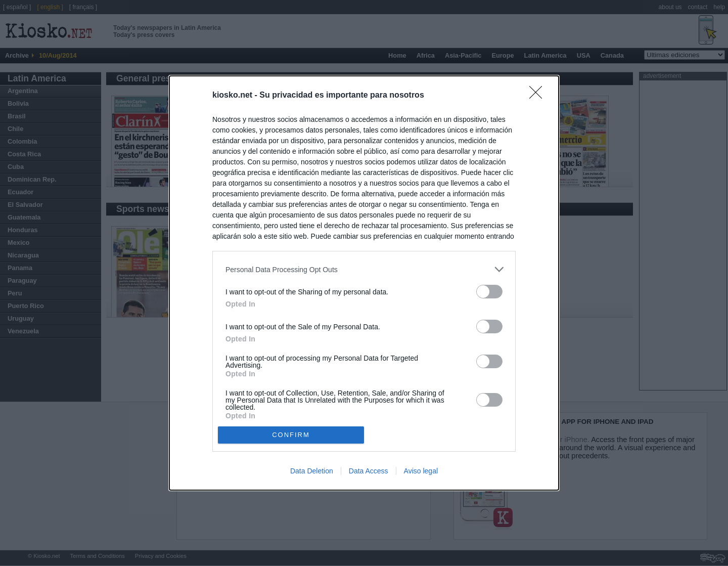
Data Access (369, 471)
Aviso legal (421, 471)
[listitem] (364, 269)
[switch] (489, 292)
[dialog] (364, 283)
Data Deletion (312, 471)
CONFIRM (291, 435)
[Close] (539, 96)
